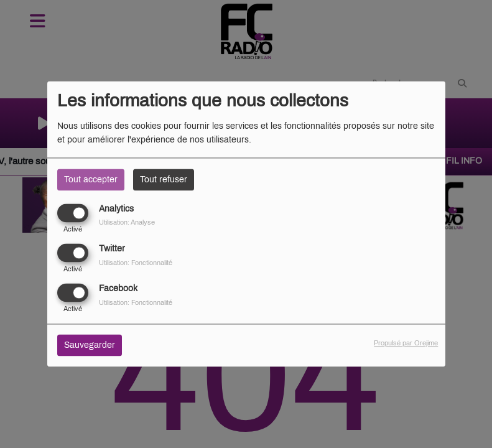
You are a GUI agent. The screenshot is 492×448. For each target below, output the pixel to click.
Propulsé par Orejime (406, 343)
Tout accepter (91, 180)
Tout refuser (164, 180)
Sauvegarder (90, 346)
